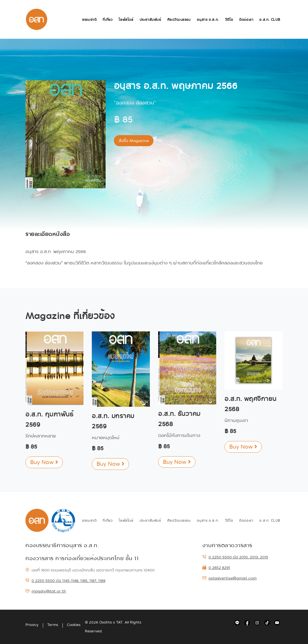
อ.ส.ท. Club (270, 20)
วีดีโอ (229, 20)
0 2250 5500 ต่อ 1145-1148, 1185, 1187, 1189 (65, 581)
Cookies (74, 625)
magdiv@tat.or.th (46, 591)
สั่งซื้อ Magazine (134, 141)
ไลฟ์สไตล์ (126, 20)
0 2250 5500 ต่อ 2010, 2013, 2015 (235, 557)
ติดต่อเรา (246, 20)
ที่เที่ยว (108, 20)
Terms (53, 625)
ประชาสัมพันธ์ (150, 20)
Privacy (32, 625)
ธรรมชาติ (89, 20)
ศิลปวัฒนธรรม (179, 20)
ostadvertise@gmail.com (229, 578)
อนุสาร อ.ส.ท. (208, 20)
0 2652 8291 (216, 568)
